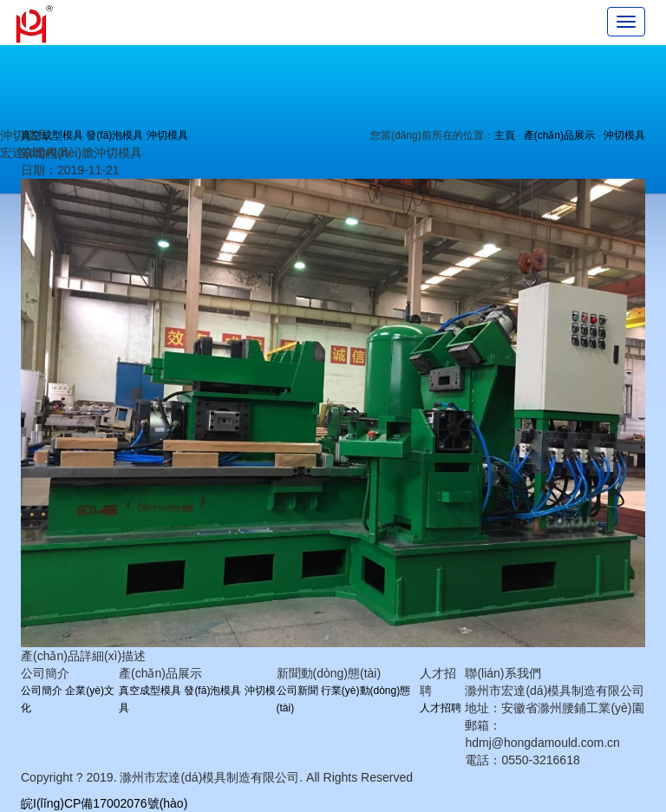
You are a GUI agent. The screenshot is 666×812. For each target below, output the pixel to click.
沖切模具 (167, 135)
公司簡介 (42, 691)
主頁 (505, 135)
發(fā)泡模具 (114, 135)
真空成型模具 (150, 691)
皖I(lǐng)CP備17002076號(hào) (104, 803)
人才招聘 (441, 708)
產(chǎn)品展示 (559, 135)
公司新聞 (297, 691)
